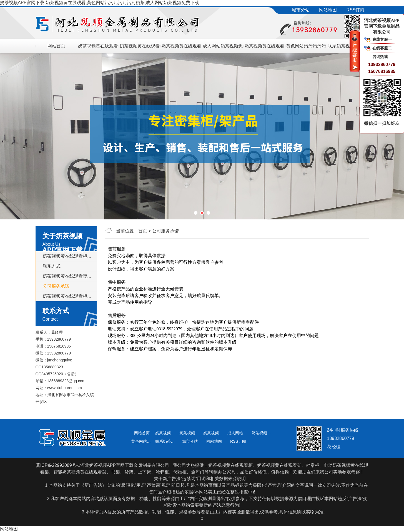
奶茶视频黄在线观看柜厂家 (264, 48)
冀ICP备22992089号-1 (58, 465)
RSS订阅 (356, 10)
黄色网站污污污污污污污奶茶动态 (306, 48)
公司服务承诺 (56, 286)
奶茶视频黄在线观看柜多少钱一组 (68, 296)
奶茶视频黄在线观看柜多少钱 (181, 48)
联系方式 (52, 266)
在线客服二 (382, 48)
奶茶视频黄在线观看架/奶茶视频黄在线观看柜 (98, 48)
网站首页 (56, 46)
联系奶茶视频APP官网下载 (348, 48)
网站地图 (328, 10)
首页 (143, 231)
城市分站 (301, 10)
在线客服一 (382, 39)
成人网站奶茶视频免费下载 (223, 48)
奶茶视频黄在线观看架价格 (140, 48)
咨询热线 (380, 57)
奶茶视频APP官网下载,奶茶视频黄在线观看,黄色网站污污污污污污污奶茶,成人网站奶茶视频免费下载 (100, 3)
